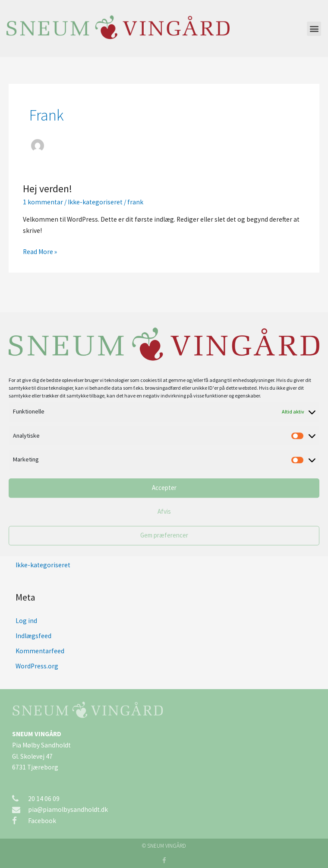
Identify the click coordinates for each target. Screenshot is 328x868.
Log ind (26, 621)
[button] (314, 29)
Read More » (40, 251)
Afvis (164, 512)
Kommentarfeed (40, 651)
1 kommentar (43, 202)
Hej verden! (47, 189)
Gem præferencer (164, 536)
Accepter (164, 488)
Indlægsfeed (33, 636)
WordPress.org (37, 666)
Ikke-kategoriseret (95, 202)
